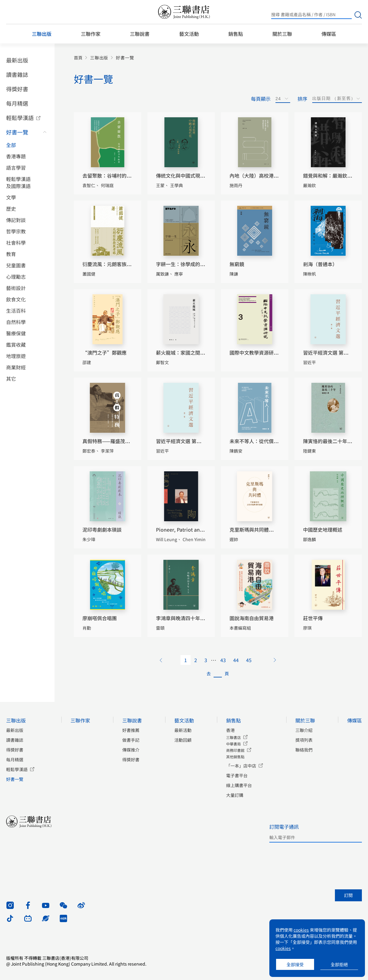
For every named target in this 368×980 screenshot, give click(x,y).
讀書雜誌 (17, 74)
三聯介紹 (304, 730)
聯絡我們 (304, 750)
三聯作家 (91, 34)
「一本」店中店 (241, 766)
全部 (11, 145)
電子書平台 (237, 775)
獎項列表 (304, 740)
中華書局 (233, 744)
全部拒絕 (339, 964)
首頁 (78, 58)
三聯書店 (233, 737)
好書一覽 (17, 132)
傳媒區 (329, 34)
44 (236, 660)
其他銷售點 (235, 757)
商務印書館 (235, 750)
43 (223, 660)
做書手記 (131, 740)
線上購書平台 (239, 785)
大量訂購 (235, 795)
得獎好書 (17, 89)
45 (249, 660)
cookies (301, 930)
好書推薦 (131, 730)
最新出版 (17, 60)
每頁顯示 (261, 99)
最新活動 (183, 730)
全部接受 (295, 964)
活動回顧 (183, 740)
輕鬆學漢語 (20, 118)
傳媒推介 (131, 750)
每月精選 (17, 103)
